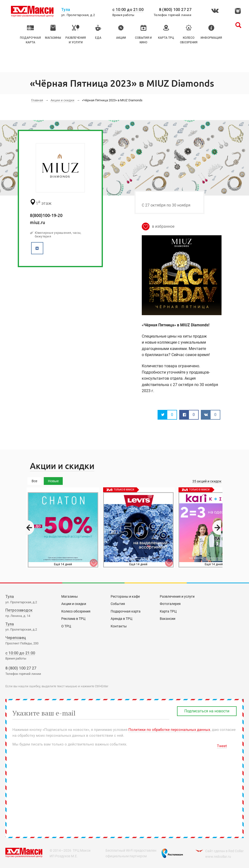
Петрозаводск (19, 610)
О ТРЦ (66, 626)
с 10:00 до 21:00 (128, 10)
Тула (10, 597)
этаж (41, 202)
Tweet (222, 746)
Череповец (16, 638)
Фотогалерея (170, 604)
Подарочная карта (126, 611)
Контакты (119, 626)
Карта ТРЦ (168, 611)
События (118, 604)
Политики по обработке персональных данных (169, 730)
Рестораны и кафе (125, 596)
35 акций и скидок (207, 481)
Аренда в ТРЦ (121, 619)
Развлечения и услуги (177, 596)
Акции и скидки (62, 100)
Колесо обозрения (76, 611)
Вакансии (168, 619)
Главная (37, 100)
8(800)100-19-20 (46, 215)
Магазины (70, 596)
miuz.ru (37, 222)
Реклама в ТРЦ (73, 619)
